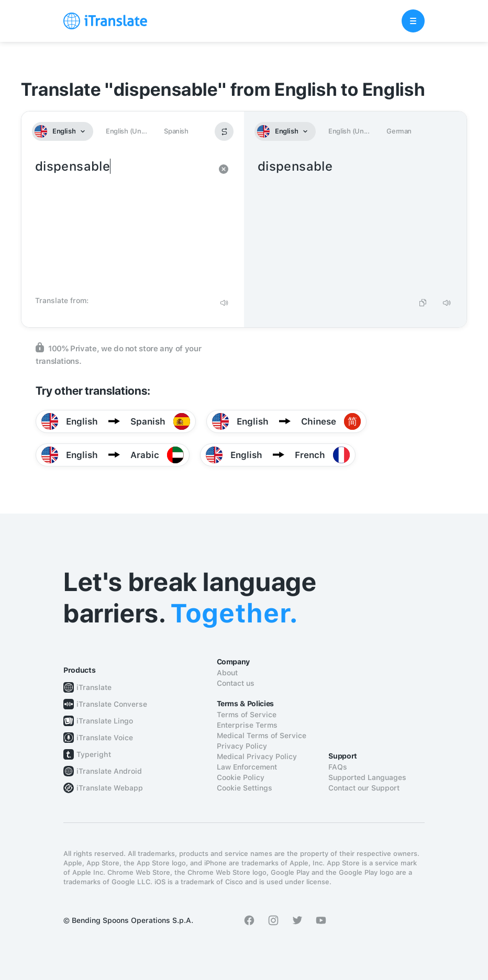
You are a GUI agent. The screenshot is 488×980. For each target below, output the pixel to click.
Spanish (176, 131)
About (227, 673)
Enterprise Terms (247, 725)
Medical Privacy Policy (257, 756)
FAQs (338, 767)
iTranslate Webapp (110, 788)
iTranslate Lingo (105, 721)
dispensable (122, 224)
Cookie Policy (241, 777)
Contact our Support (364, 788)
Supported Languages (367, 777)
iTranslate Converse (112, 704)
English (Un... (126, 131)
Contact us (236, 683)
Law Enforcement (247, 767)
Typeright (94, 754)
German (399, 131)
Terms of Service (247, 715)
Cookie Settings (245, 788)
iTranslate (94, 687)
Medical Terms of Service (262, 736)
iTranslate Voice (105, 738)
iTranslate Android (109, 771)
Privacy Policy (242, 746)
